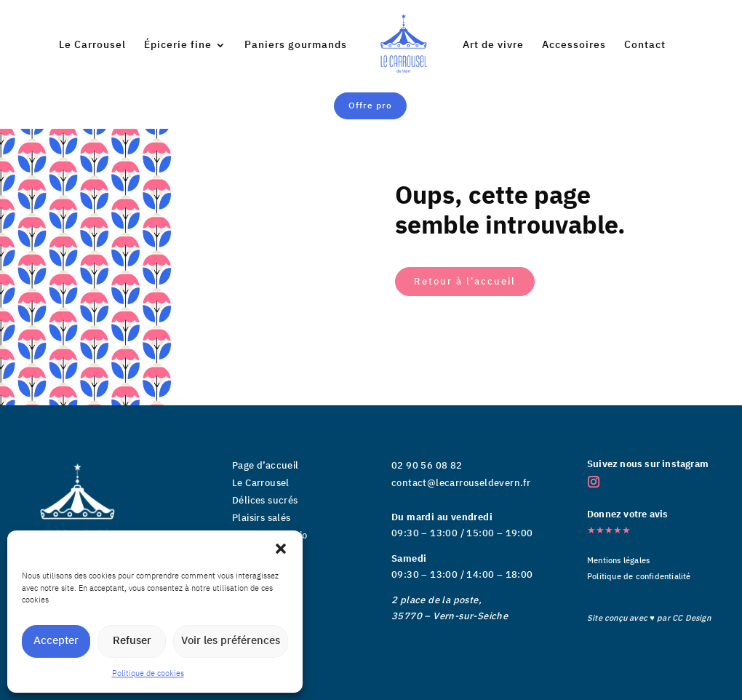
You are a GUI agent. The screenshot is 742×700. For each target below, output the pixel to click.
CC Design (691, 619)
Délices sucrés (265, 501)
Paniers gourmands (296, 47)
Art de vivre (493, 47)
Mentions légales (618, 561)
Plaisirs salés (262, 518)
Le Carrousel (92, 47)
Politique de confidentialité (639, 577)
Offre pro (370, 106)
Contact (645, 47)
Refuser (132, 641)
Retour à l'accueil (465, 281)
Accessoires (574, 47)
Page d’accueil (266, 466)
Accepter (56, 641)
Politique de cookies (148, 674)
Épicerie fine (178, 47)
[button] (281, 549)
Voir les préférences (231, 641)
